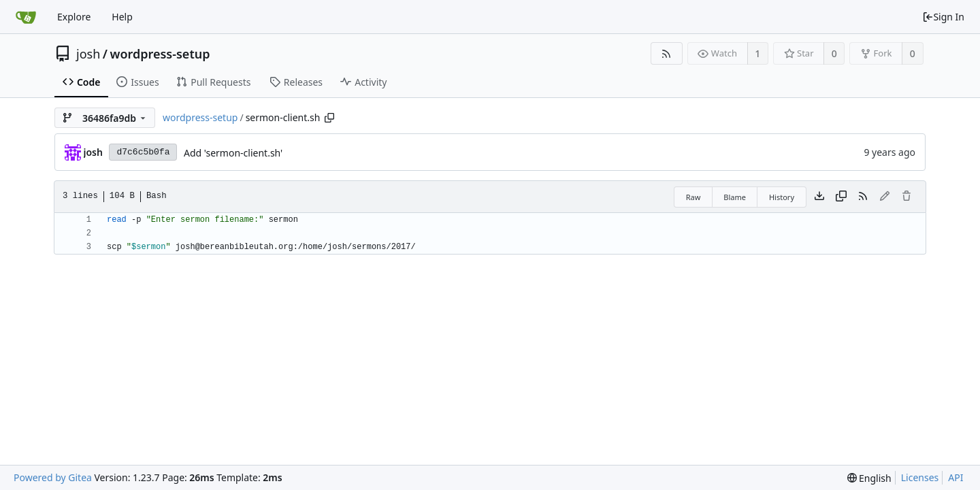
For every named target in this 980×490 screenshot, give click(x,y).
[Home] (26, 17)
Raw (693, 197)
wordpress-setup (160, 54)
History (782, 197)
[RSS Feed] (667, 53)
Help (122, 17)
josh (88, 54)
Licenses (920, 477)
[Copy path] (329, 118)
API (955, 477)
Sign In (943, 17)
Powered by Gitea (53, 477)
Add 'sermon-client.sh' (233, 153)
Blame (735, 197)
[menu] (869, 478)
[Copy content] (841, 197)
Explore (74, 17)
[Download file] (819, 197)
